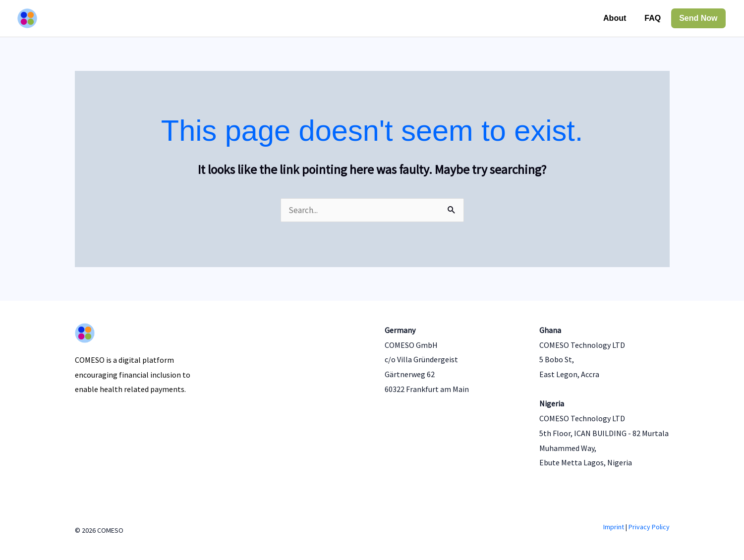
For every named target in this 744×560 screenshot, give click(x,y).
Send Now (698, 18)
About (615, 18)
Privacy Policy (649, 527)
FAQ (653, 18)
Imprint (614, 527)
